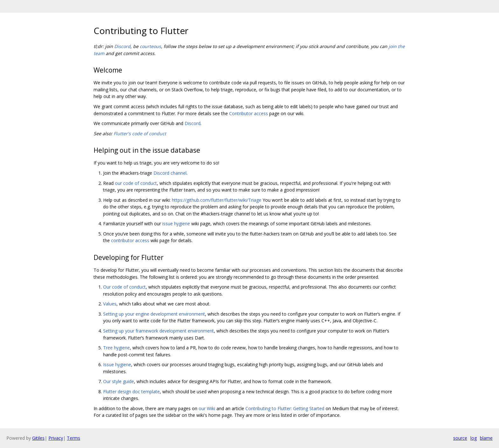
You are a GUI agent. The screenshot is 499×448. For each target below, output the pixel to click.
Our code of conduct (124, 287)
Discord (122, 46)
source (460, 438)
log (474, 438)
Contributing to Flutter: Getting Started (285, 408)
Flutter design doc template (131, 392)
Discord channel (170, 173)
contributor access (130, 240)
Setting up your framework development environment (158, 331)
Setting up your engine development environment (154, 314)
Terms (74, 438)
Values (110, 304)
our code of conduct (136, 183)
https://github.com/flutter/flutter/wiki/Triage (217, 200)
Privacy (56, 438)
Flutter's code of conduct (140, 133)
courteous (150, 46)
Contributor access (249, 113)
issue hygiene (176, 224)
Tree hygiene (116, 348)
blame (486, 438)
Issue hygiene (117, 364)
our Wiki (207, 408)
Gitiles (38, 438)
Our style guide (119, 381)
